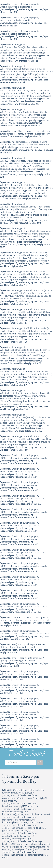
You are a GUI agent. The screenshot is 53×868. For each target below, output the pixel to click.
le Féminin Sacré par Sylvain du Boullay (21, 779)
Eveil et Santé (27, 754)
